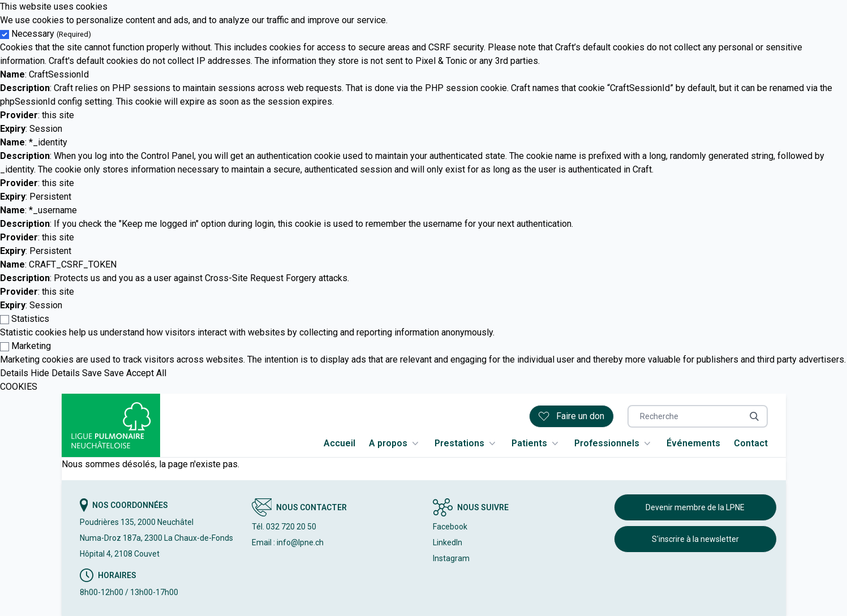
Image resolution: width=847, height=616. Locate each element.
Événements (693, 443)
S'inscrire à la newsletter (695, 539)
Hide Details (55, 373)
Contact (751, 443)
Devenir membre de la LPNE (695, 507)
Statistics (30, 319)
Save (92, 373)
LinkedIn (448, 542)
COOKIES (19, 387)
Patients (536, 443)
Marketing (31, 346)
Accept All (146, 373)
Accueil (339, 443)
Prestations (466, 443)
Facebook (450, 527)
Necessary (51, 34)
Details (14, 373)
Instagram (451, 558)
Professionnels (614, 443)
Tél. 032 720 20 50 (284, 527)
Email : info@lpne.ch (288, 542)
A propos (395, 443)
